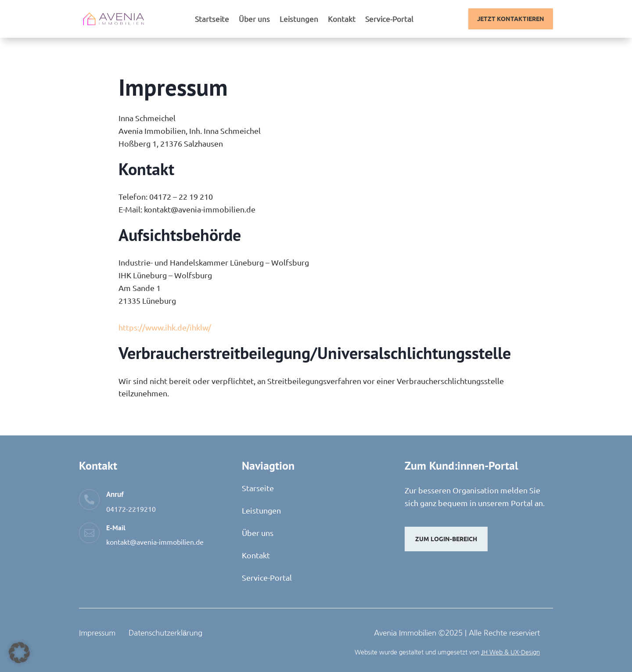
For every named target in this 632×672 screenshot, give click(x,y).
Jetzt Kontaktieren (511, 18)
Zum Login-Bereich (446, 539)
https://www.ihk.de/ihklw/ (165, 327)
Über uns (254, 20)
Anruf (115, 494)
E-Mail (116, 528)
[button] (19, 653)
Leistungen (299, 20)
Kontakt (342, 20)
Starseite (258, 488)
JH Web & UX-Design (510, 652)
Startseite (212, 20)
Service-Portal (389, 20)
